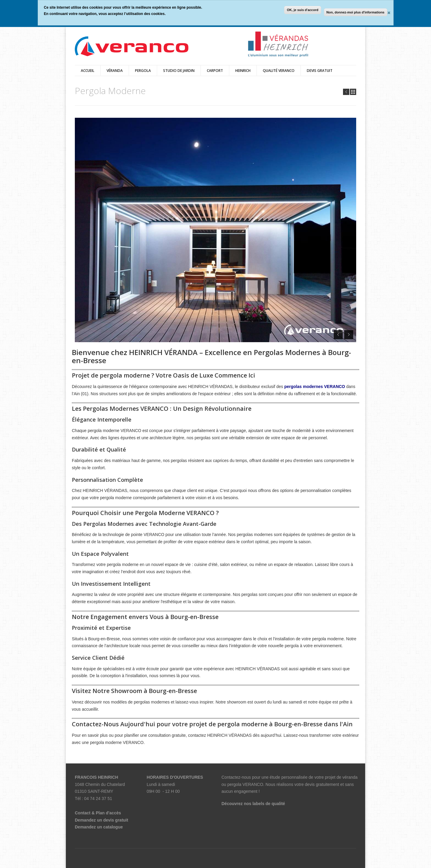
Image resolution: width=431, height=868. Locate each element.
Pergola (143, 71)
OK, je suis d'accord (302, 10)
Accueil (88, 71)
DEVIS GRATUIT (320, 71)
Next (349, 335)
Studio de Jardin (179, 71)
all (353, 92)
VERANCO (253, 784)
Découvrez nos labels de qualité (253, 804)
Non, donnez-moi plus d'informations (356, 12)
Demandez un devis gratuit (101, 820)
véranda (115, 71)
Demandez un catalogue (99, 827)
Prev (346, 92)
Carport (215, 71)
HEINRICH (243, 71)
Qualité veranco (279, 71)
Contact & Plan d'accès (98, 813)
